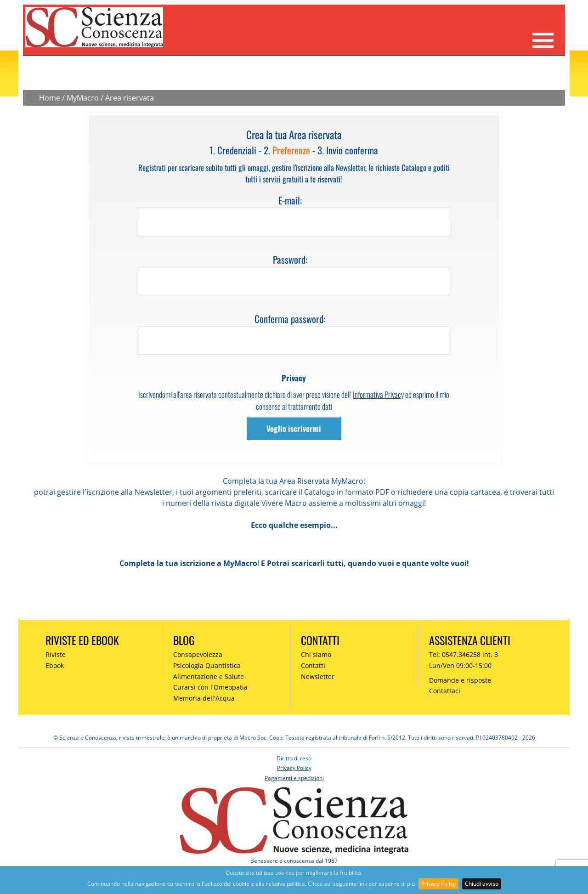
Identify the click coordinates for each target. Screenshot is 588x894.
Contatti (313, 665)
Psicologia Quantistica (207, 665)
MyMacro (83, 98)
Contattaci (445, 691)
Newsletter (318, 676)
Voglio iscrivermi (294, 428)
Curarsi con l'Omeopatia (210, 687)
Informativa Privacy (378, 394)
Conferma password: (290, 319)
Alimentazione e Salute (209, 676)
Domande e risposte (460, 680)
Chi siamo (316, 654)
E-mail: (290, 200)
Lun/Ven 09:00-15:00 (460, 665)
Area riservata (130, 98)
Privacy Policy (438, 884)
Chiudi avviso (482, 884)
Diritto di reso (294, 758)
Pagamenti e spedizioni (294, 778)
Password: (290, 259)
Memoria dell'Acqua (204, 698)
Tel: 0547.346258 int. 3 (464, 654)
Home (50, 98)
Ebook (55, 665)
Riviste (56, 654)
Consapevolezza (198, 654)
